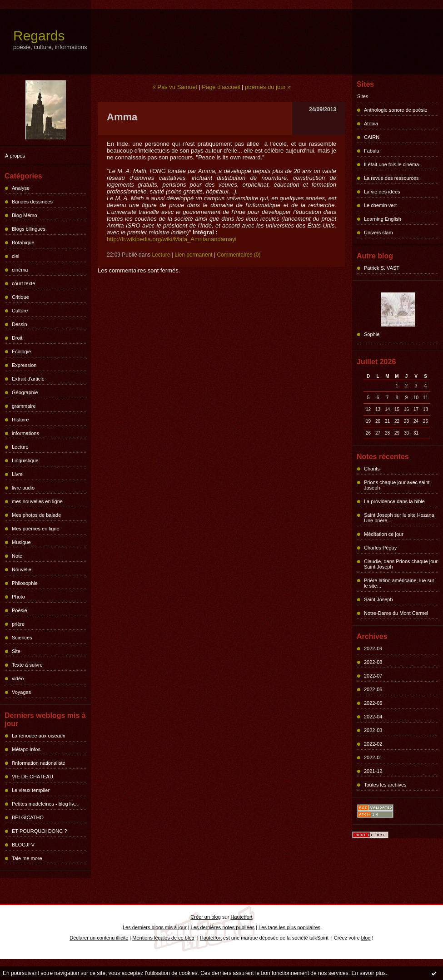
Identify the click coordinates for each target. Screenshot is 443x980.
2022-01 (373, 757)
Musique (21, 542)
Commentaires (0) (239, 255)
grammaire (24, 406)
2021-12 (373, 771)
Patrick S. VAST (382, 268)
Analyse (21, 188)
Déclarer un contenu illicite (99, 938)
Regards (39, 36)
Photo (18, 597)
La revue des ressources (391, 178)
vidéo (18, 678)
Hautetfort (241, 917)
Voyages (21, 692)
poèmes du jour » (268, 87)
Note (17, 556)
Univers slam (378, 233)
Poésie (20, 610)
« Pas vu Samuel (174, 87)
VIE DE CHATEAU (32, 777)
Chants (372, 469)
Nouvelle (22, 569)
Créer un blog (206, 917)
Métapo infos (26, 749)
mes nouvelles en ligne (37, 501)
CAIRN (372, 137)
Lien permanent (193, 255)
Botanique (23, 243)
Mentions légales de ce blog (163, 938)
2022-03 (373, 730)
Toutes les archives (385, 785)
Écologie (21, 351)
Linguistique (25, 460)
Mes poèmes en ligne (36, 529)
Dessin (20, 324)
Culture (20, 311)
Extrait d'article (28, 379)
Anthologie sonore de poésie (396, 110)
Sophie (372, 334)
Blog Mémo (25, 215)
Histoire (20, 420)
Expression (24, 365)
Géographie (25, 392)
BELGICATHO (28, 817)
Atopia (371, 124)
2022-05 (373, 703)
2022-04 (373, 717)
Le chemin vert (380, 205)
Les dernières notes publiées (223, 927)
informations (25, 433)
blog (366, 938)
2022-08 (373, 662)
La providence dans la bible (394, 501)
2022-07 (373, 676)
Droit (17, 338)
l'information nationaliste (39, 763)
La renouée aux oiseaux (38, 736)
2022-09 (373, 648)
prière (18, 624)
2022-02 (373, 744)
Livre (17, 474)
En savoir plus (368, 973)
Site (16, 651)
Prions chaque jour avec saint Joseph (397, 485)
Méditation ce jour (384, 534)
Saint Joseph (378, 599)
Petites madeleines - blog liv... (45, 804)
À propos (15, 156)
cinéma (20, 270)
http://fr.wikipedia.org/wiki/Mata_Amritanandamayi (172, 239)
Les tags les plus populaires (289, 927)
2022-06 (373, 689)
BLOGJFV (23, 845)
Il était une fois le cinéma (391, 164)
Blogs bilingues (29, 229)
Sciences (22, 638)
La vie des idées (382, 192)
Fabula (372, 151)
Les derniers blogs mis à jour (155, 927)
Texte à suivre (27, 665)
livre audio (23, 488)
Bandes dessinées (32, 202)
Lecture (20, 447)
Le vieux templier (31, 790)
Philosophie (25, 583)
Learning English (383, 219)
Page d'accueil (221, 87)
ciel (16, 256)
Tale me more (27, 858)
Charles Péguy (380, 548)
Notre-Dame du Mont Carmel (396, 613)
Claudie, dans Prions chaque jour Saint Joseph (401, 564)
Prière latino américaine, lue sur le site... (399, 583)
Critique (20, 297)
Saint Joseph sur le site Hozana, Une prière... (400, 518)
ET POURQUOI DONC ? (39, 831)
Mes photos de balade (36, 515)
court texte (23, 283)
